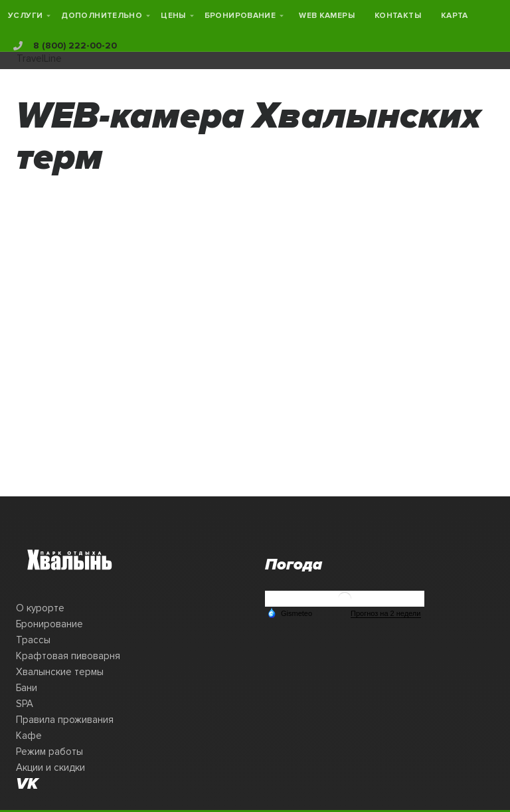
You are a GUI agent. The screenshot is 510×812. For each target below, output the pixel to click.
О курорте (40, 608)
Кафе (29, 736)
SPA (25, 704)
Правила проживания (65, 720)
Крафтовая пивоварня (68, 656)
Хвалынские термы (60, 672)
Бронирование (49, 624)
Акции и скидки (50, 767)
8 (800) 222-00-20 (65, 46)
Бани (27, 688)
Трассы (33, 640)
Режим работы (49, 752)
